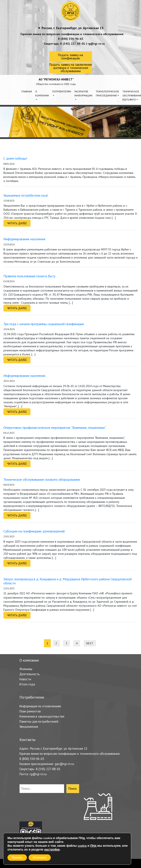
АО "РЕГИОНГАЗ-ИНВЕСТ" (56, 79)
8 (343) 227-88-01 (73, 44)
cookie (82, 846)
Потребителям (62, 91)
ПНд (93, 846)
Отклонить (40, 858)
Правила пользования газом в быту (29, 276)
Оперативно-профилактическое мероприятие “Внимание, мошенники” (55, 428)
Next (90, 643)
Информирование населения (24, 239)
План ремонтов (30, 711)
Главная (27, 91)
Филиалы (26, 669)
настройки (52, 850)
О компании (42, 93)
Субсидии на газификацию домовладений (34, 531)
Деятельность (30, 674)
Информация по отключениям (40, 706)
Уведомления (29, 727)
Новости (25, 679)
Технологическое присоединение (107, 93)
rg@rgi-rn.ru (96, 44)
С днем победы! (15, 158)
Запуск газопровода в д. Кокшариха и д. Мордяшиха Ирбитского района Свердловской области (68, 581)
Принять (17, 858)
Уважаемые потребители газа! (26, 195)
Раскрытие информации (83, 93)
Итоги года (27, 684)
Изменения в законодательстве (42, 716)
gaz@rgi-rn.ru (64, 764)
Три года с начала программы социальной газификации (44, 324)
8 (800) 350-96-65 (71, 39)
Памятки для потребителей (39, 721)
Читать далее (17, 223)
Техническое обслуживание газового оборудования (42, 479)
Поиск (73, 789)
